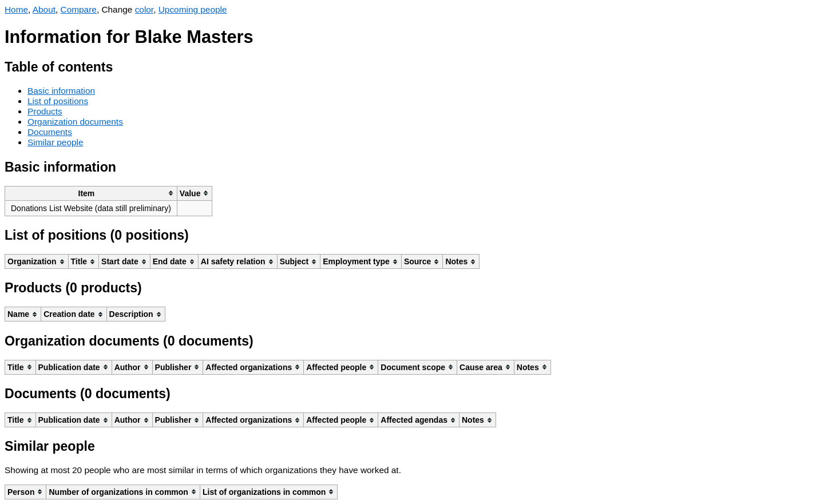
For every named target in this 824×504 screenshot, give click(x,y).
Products (45, 111)
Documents (50, 132)
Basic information (61, 91)
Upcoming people (193, 9)
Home (16, 9)
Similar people (56, 142)
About (44, 9)
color (144, 9)
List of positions (58, 101)
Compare (79, 9)
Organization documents (75, 122)
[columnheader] (91, 193)
